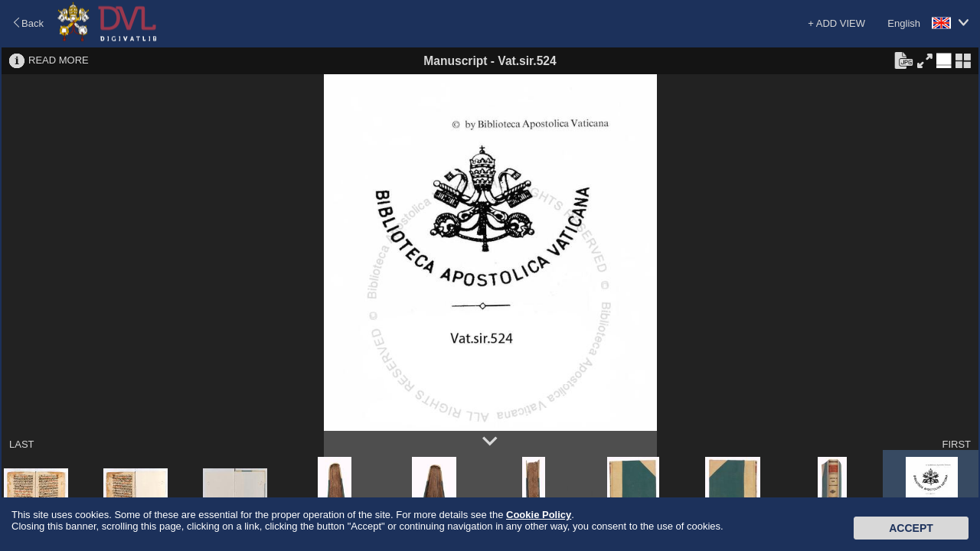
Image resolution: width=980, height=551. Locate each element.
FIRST (956, 444)
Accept (911, 528)
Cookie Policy (539, 515)
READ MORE (59, 60)
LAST (22, 444)
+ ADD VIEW (836, 23)
